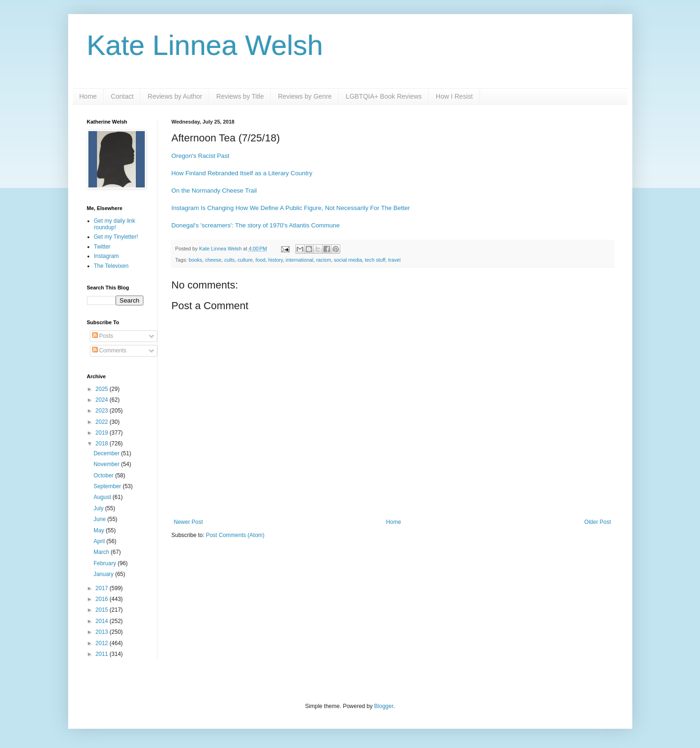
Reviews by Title (240, 96)
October (104, 475)
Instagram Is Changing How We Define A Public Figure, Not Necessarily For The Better (291, 208)
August (103, 497)
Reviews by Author (175, 96)
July (99, 508)
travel (394, 260)
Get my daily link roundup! (115, 224)
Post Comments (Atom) (235, 535)
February (106, 563)
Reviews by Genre (305, 96)
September (108, 486)
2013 (102, 632)
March (102, 552)
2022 (102, 422)
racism (323, 260)
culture (245, 260)
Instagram (106, 256)
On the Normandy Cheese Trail (214, 191)
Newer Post (189, 522)
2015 (102, 610)
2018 (102, 444)
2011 (102, 654)
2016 (102, 599)
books (195, 260)
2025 (102, 389)
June (100, 519)
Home (88, 96)
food (261, 260)
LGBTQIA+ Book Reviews (384, 96)
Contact (122, 96)
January (104, 574)
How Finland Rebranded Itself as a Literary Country (242, 173)
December (107, 453)
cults (229, 260)
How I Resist (454, 96)
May (100, 530)
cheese (213, 260)
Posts (103, 336)
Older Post (598, 522)
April (100, 541)
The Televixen (111, 266)
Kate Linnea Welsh (205, 45)
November (107, 464)
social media (348, 260)
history (276, 260)
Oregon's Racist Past (201, 156)
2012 (102, 643)
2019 (102, 433)
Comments (109, 351)
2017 (102, 588)
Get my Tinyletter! (116, 237)
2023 (102, 411)
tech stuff (375, 260)
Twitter (102, 247)
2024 (102, 400)
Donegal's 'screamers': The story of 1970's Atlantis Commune (256, 225)
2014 (102, 621)
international (300, 260)
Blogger (384, 706)
